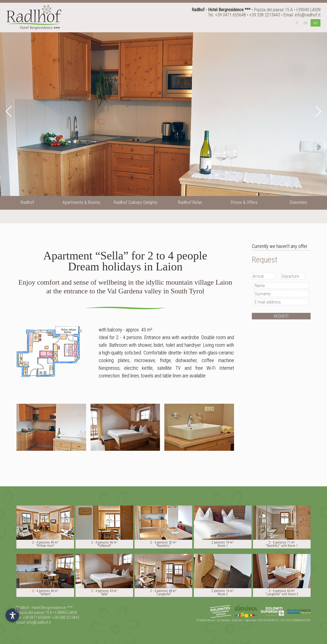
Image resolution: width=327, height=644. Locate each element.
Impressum (250, 620)
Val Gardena (223, 620)
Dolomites (237, 620)
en (316, 23)
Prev (10, 111)
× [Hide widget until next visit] (18, 609)
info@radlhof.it (308, 15)
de (306, 23)
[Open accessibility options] (12, 615)
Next (317, 111)
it (297, 23)
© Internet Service (205, 620)
